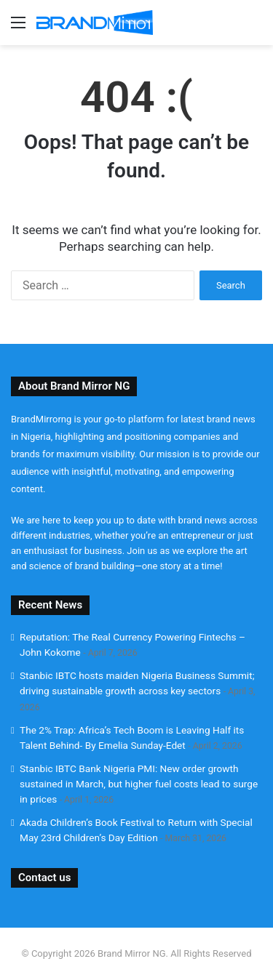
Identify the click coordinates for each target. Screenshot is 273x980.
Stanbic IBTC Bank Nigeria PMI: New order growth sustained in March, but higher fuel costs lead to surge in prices (139, 784)
